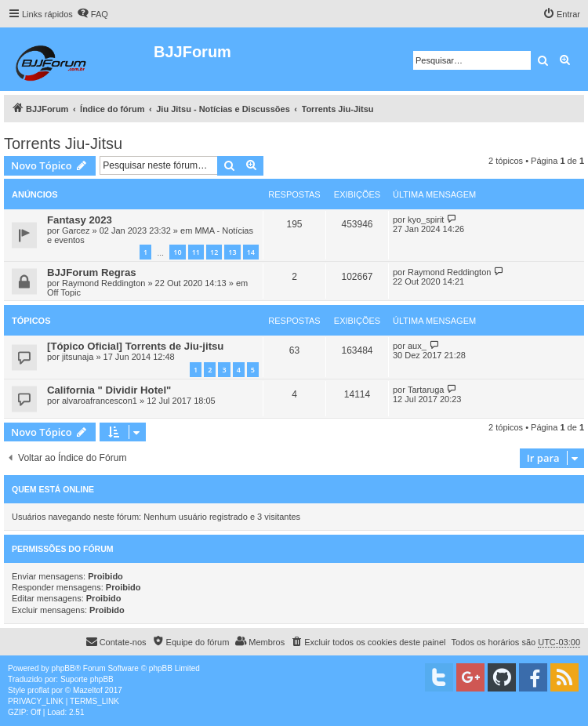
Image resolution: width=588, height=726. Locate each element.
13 (232, 252)
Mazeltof (88, 690)
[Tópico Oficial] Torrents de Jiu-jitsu (135, 346)
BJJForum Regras (92, 272)
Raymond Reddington (103, 283)
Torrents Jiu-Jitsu (63, 143)
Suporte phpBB (87, 679)
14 (251, 252)
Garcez (76, 231)
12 (214, 252)
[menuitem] (93, 14)
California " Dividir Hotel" (109, 390)
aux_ (417, 346)
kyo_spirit (426, 220)
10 (177, 252)
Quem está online (53, 489)
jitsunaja (78, 357)
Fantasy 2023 (80, 220)
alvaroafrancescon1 (100, 401)
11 (196, 252)
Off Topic (64, 292)
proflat (38, 690)
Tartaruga (426, 390)
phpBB (64, 668)
